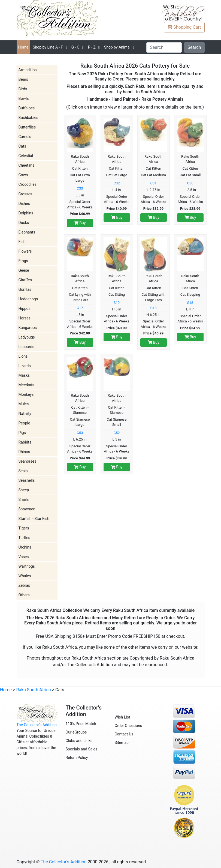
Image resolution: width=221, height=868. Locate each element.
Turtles (24, 538)
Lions (23, 356)
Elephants (27, 232)
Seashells (27, 480)
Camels (25, 137)
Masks (24, 375)
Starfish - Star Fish (34, 519)
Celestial (26, 156)
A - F (48, 47)
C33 (80, 188)
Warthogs (27, 566)
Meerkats (26, 385)
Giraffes (25, 280)
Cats (22, 146)
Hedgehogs (28, 299)
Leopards (26, 347)
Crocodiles (28, 184)
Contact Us (124, 734)
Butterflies (27, 127)
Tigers (24, 528)
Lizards (25, 366)
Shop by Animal (117, 47)
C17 (80, 308)
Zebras (24, 585)
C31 (153, 183)
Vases (24, 557)
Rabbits (25, 442)
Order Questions (128, 726)
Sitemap (122, 743)
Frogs (23, 261)
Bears (23, 79)
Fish (22, 242)
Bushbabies (28, 118)
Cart (184, 27)
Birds (23, 89)
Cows (23, 175)
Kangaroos (28, 328)
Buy (80, 223)
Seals (23, 471)
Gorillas (25, 289)
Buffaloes (27, 108)
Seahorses (28, 461)
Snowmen (27, 509)
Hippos (25, 309)
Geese (24, 270)
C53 (80, 433)
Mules (24, 404)
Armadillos (28, 70)
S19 (117, 303)
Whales (25, 576)
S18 (190, 303)
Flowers (25, 251)
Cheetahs (27, 165)
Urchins (25, 547)
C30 (190, 183)
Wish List (122, 717)
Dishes (24, 203)
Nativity (25, 414)
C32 (116, 183)
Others (24, 595)
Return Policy (77, 758)
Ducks (24, 223)
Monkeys (26, 394)
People (24, 423)
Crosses (25, 194)
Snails (24, 499)
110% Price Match (81, 724)
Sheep (24, 490)
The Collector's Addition (37, 725)
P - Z (92, 47)
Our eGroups (76, 732)
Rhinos (24, 452)
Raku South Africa (33, 690)
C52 (116, 433)
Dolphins (26, 213)
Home (23, 47)
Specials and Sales (82, 749)
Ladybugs (27, 337)
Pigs (22, 433)
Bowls (24, 98)
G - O (75, 47)
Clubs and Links (79, 741)
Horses (25, 318)
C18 (153, 308)
